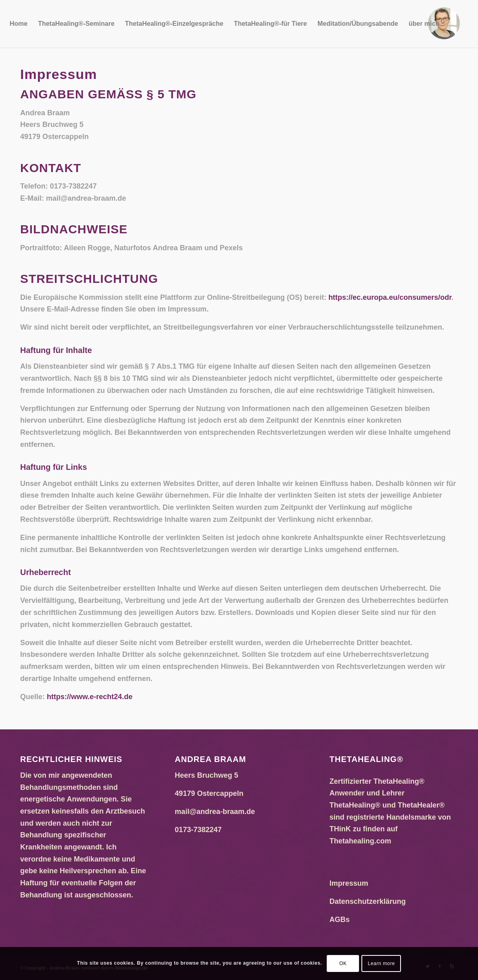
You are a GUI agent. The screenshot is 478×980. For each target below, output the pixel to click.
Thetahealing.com (360, 841)
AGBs (340, 920)
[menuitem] (19, 24)
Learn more (381, 963)
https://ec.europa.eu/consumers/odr (390, 297)
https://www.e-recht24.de (90, 697)
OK (343, 963)
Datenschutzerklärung (368, 901)
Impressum (349, 883)
